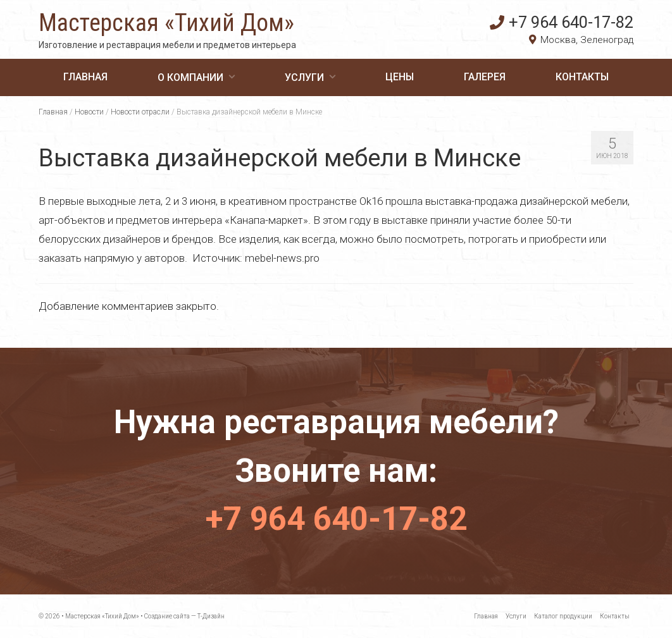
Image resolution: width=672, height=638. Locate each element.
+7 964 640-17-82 (562, 22)
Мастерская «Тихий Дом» (166, 23)
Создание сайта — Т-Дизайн (184, 616)
